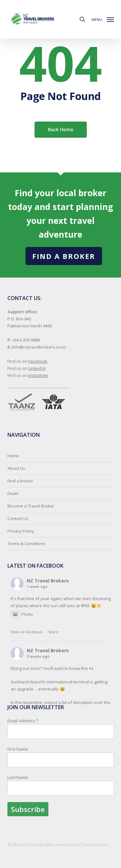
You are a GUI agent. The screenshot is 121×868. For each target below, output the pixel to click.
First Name (18, 749)
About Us (16, 468)
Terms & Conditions (26, 544)
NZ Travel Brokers (48, 581)
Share (53, 632)
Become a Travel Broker (31, 506)
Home (13, 456)
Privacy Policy (21, 531)
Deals (13, 493)
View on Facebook (26, 632)
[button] (103, 19)
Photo (22, 614)
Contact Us (18, 518)
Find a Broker (64, 256)
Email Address (61, 767)
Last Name (18, 777)
